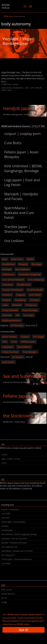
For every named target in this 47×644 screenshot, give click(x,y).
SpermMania (24, 347)
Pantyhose (31, 305)
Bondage (37, 264)
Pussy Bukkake (10, 310)
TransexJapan (30, 352)
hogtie (4, 90)
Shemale (7, 315)
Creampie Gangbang (30, 274)
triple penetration (12, 320)
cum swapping (36, 279)
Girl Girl (4, 598)
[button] (25, 6)
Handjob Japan (18, 108)
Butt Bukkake (22, 269)
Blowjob (23, 264)
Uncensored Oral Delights (14, 402)
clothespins (8, 274)
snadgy (4, 602)
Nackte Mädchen (8, 594)
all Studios (18, 357)
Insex (14, 342)
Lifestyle (16, 84)
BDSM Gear (7, 84)
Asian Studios (10, 336)
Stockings (28, 315)
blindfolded (8, 264)
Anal (5, 259)
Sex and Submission (23, 376)
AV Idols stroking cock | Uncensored (19, 114)
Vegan (9, 90)
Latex (5, 305)
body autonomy (7, 88)
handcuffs (38, 88)
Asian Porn (17, 259)
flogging (21, 295)
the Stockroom (18, 416)
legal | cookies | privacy (11, 459)
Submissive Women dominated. (17, 382)
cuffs (32, 88)
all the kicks (17, 325)
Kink (5, 342)
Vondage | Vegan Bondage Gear (18, 41)
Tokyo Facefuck (10, 352)
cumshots (8, 285)
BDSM (30, 259)
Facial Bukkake (35, 290)
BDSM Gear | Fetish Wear (14, 422)
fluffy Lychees (7, 590)
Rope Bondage (30, 310)
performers (8, 362)
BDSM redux (6, 6)
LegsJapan (8, 347)
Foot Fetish (35, 295)
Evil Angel (39, 336)
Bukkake (7, 269)
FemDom (7, 295)
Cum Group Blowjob (13, 279)
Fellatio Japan (28, 342)
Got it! (24, 630)
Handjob (34, 300)
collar (27, 88)
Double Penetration (13, 290)
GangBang (20, 300)
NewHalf (17, 305)
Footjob (6, 300)
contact (4, 455)
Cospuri (25, 336)
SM (17, 315)
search (4, 463)
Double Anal (23, 285)
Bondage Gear (19, 88)
